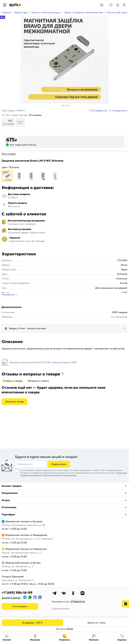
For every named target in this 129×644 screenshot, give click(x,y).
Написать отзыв (15, 402)
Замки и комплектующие (46, 12)
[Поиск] (102, 5)
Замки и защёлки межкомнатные (84, 12)
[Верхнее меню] (5, 5)
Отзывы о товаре (13, 381)
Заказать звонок (11, 598)
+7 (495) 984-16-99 (17, 593)
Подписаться (59, 464)
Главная (6, 12)
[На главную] (15, 5)
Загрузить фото (20, 122)
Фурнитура (21, 12)
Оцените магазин (60, 608)
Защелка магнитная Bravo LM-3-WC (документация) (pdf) (43, 362)
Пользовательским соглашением (60, 475)
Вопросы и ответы (38, 381)
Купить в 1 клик (96, 623)
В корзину (32, 623)
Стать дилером (20, 606)
